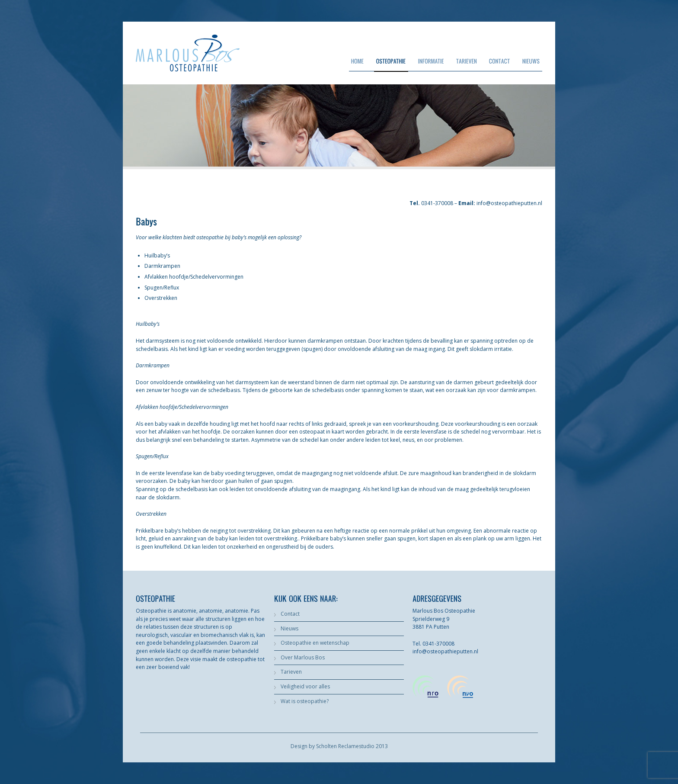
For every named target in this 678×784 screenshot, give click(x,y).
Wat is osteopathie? (305, 701)
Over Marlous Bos (303, 657)
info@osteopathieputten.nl (509, 203)
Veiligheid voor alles (305, 686)
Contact (290, 614)
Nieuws (289, 628)
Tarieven (291, 672)
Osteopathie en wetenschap (315, 643)
